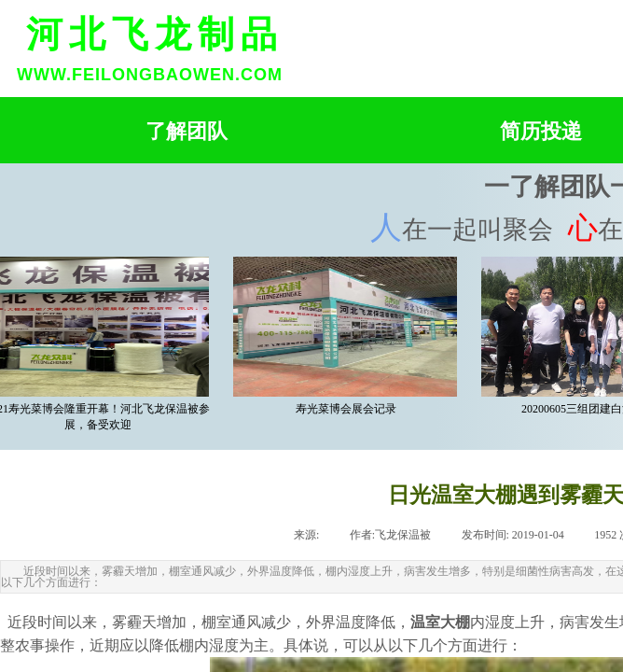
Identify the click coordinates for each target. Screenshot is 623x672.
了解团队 (187, 131)
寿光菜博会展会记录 (348, 409)
